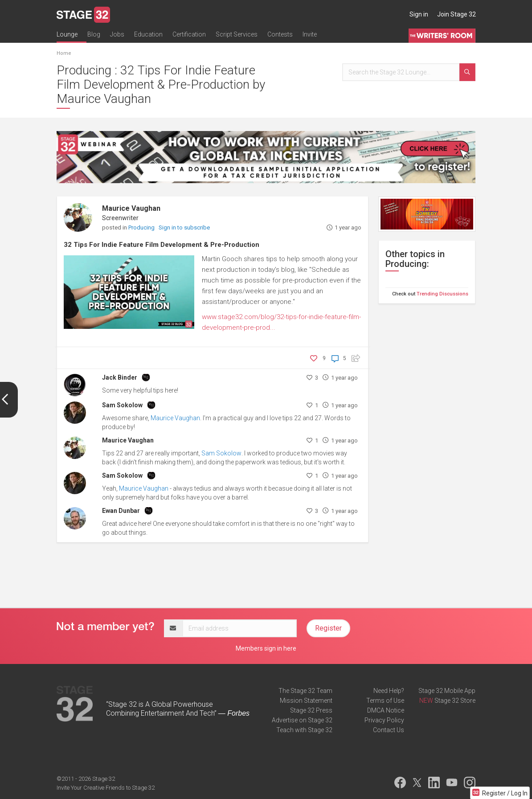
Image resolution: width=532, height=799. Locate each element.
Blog (94, 34)
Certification (189, 34)
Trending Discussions (442, 294)
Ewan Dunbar (121, 511)
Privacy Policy (384, 720)
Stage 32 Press (311, 710)
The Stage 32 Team (305, 691)
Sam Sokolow (122, 405)
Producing (142, 227)
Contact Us (389, 730)
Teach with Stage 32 (304, 730)
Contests (280, 34)
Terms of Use (385, 701)
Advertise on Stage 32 (302, 720)
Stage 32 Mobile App (447, 691)
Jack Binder (120, 377)
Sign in (419, 14)
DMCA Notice (386, 710)
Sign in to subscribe (184, 227)
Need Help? (389, 691)
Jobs (117, 34)
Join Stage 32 (456, 14)
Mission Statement (306, 701)
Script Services (237, 34)
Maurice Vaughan (131, 208)
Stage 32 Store (455, 701)
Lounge (67, 34)
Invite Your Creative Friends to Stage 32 (106, 788)
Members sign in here (266, 648)
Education (148, 34)
